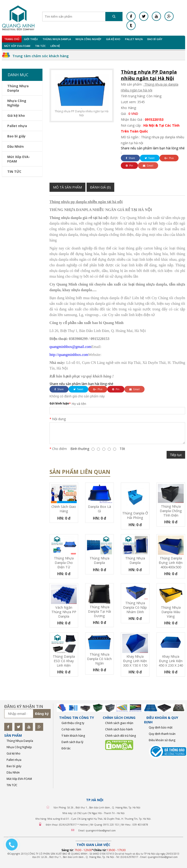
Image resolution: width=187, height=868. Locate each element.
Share (130, 158)
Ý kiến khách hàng (73, 736)
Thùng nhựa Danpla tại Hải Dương (99, 611)
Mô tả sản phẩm (67, 187)
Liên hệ (55, 46)
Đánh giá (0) (100, 187)
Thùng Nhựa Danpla (57, 39)
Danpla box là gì (99, 509)
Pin (129, 166)
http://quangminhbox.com (69, 355)
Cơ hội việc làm (71, 729)
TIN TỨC (40, 46)
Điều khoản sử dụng (162, 740)
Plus (169, 158)
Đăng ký (42, 714)
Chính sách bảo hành (119, 729)
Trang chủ (12, 39)
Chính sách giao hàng (64, 509)
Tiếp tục (176, 455)
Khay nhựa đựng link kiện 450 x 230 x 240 (171, 661)
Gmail (148, 166)
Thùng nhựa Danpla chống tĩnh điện (171, 511)
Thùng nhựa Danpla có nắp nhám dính (135, 607)
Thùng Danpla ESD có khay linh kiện (64, 661)
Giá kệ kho (113, 39)
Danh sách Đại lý (72, 742)
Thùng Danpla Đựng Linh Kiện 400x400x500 (171, 563)
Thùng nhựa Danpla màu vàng (171, 612)
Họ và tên (79, 404)
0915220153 (154, 119)
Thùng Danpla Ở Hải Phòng (135, 515)
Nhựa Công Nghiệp (88, 39)
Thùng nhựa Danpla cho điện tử (64, 563)
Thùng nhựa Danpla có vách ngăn (99, 659)
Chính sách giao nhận (119, 723)
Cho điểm (59, 449)
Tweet (150, 158)
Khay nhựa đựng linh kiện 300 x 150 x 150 (135, 661)
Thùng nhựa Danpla (99, 560)
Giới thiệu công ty (73, 723)
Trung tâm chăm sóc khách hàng (41, 56)
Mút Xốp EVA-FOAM (17, 46)
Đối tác (66, 748)
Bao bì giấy (155, 39)
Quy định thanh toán (162, 734)
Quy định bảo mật (161, 727)
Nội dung (59, 419)
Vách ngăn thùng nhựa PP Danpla (64, 612)
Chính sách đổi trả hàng (120, 736)
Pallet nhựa (134, 39)
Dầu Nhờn (15, 146)
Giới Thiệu (31, 39)
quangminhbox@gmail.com (71, 347)
